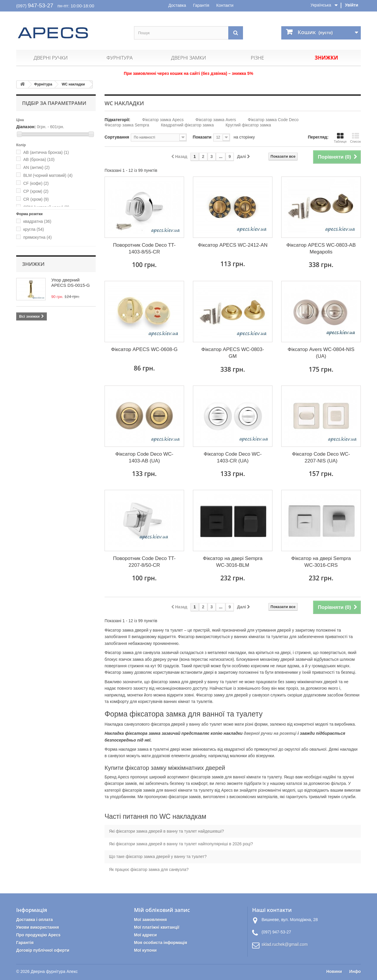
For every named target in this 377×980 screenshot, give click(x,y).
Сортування (117, 137)
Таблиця (340, 138)
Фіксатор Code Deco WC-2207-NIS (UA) (321, 457)
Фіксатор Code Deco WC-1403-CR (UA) (233, 457)
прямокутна (37, 237)
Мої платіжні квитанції (157, 927)
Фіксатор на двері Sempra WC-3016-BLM (233, 562)
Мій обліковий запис (162, 910)
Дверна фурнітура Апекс (54, 971)
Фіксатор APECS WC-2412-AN (233, 245)
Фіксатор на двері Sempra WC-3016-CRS (321, 562)
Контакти (225, 5)
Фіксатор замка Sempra (127, 125)
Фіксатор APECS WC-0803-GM (233, 353)
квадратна (37, 221)
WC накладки (73, 84)
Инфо (355, 971)
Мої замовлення (150, 920)
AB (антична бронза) (46, 152)
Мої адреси (145, 935)
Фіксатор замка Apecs (163, 120)
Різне (257, 58)
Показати (202, 137)
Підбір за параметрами (54, 103)
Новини (334, 971)
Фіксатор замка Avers (216, 120)
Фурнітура (120, 58)
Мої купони (145, 950)
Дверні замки (188, 58)
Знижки (326, 58)
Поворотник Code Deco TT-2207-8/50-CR (144, 562)
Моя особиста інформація (161, 943)
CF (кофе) (36, 183)
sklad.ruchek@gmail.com (285, 944)
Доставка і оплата (34, 920)
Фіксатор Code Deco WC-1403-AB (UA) (144, 457)
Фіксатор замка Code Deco (273, 120)
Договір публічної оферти (43, 950)
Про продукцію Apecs (38, 935)
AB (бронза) (39, 159)
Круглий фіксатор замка (248, 125)
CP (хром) (36, 191)
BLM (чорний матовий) (48, 175)
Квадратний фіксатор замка (187, 125)
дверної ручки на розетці (270, 733)
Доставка (177, 5)
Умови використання (38, 927)
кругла (34, 229)
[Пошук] (236, 33)
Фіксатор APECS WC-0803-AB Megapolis (321, 248)
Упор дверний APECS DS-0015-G (71, 283)
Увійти (352, 5)
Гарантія (201, 5)
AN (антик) (37, 167)
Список (355, 138)
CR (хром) (36, 199)
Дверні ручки (51, 58)
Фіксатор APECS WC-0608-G (144, 349)
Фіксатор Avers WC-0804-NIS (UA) (321, 353)
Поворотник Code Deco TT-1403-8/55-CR (144, 248)
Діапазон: (26, 127)
